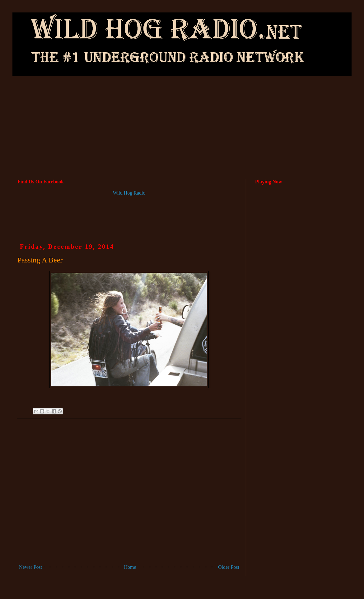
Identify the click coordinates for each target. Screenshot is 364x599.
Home (130, 567)
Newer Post (30, 567)
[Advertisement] (182, 102)
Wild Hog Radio (129, 193)
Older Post (229, 567)
